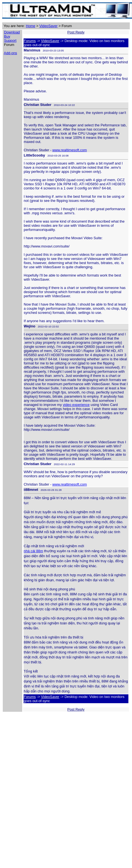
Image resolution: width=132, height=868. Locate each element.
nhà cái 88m (34, 551)
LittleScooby (35, 155)
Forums (30, 41)
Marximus (32, 50)
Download (12, 32)
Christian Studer (38, 105)
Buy (7, 36)
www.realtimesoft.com (70, 150)
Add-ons (11, 53)
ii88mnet (31, 490)
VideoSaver (49, 26)
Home (31, 26)
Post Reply (76, 32)
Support (10, 41)
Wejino (30, 326)
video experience (76, 405)
